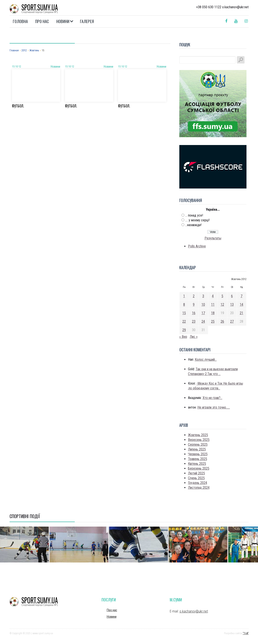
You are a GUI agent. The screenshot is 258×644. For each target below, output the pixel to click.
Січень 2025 (196, 478)
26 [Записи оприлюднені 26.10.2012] (222, 321)
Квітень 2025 (197, 464)
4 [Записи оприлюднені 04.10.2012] (213, 296)
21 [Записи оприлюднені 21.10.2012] (241, 313)
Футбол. (18, 106)
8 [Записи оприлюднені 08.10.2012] (184, 304)
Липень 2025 (197, 449)
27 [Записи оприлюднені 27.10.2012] (232, 321)
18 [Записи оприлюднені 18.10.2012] (213, 313)
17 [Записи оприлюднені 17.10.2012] (203, 313)
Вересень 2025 (199, 440)
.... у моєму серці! (197, 220)
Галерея (87, 21)
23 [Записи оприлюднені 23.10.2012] (194, 321)
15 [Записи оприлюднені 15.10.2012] (184, 313)
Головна (20, 21)
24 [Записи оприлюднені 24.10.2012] (203, 321)
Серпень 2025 (198, 445)
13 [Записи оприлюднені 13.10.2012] (232, 304)
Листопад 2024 (199, 488)
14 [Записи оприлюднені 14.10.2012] (241, 304)
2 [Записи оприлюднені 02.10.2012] (194, 296)
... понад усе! (194, 215)
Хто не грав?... (212, 398)
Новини (63, 21)
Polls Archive (197, 246)
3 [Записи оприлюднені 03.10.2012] (203, 296)
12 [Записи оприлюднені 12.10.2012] (222, 304)
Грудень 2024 (198, 483)
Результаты (213, 238)
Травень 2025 (198, 459)
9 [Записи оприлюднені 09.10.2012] (194, 304)
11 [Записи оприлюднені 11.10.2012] (213, 304)
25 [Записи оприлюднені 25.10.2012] (213, 321)
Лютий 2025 (196, 473)
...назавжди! (193, 225)
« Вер (183, 337)
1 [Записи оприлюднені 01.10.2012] (184, 296)
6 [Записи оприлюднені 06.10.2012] (232, 296)
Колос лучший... (206, 360)
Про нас (42, 21)
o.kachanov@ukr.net (194, 611)
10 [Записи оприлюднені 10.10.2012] (203, 304)
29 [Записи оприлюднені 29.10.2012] (184, 330)
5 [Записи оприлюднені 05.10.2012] (222, 296)
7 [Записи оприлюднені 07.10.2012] (241, 296)
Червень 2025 (198, 454)
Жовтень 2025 (198, 435)
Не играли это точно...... (214, 407)
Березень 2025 (199, 468)
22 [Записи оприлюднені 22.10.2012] (184, 321)
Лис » (194, 337)
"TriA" (246, 633)
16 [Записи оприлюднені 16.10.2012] (194, 313)
